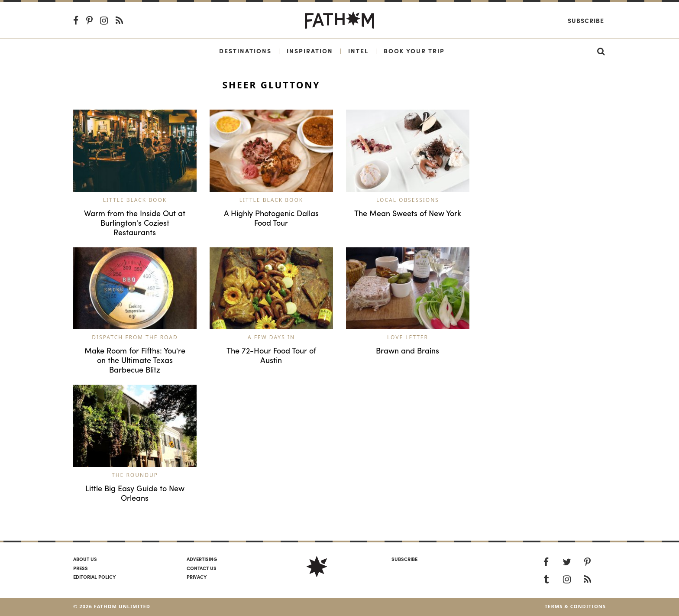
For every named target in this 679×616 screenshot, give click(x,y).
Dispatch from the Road (135, 337)
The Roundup (135, 475)
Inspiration (310, 51)
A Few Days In (271, 337)
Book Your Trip (414, 51)
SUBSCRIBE (404, 559)
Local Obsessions (408, 200)
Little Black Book (135, 200)
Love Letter (408, 337)
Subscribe (586, 20)
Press (81, 568)
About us (85, 559)
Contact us (202, 568)
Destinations (245, 51)
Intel (358, 51)
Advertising (202, 559)
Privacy (197, 577)
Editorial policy (94, 577)
